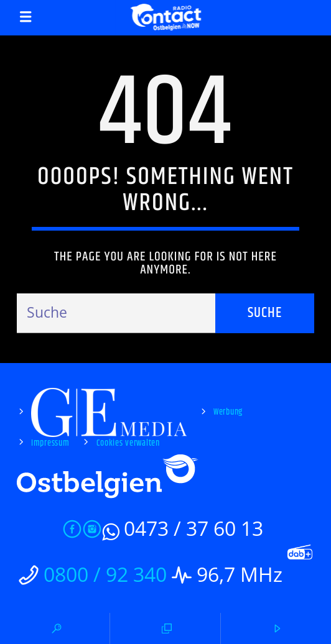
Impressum (50, 443)
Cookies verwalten (128, 443)
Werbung (228, 412)
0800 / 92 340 (105, 574)
